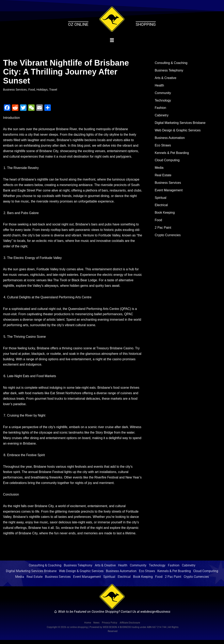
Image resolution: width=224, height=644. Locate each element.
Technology (163, 101)
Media (159, 169)
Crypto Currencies (168, 237)
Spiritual (161, 199)
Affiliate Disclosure (130, 627)
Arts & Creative (166, 78)
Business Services (15, 90)
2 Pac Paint (163, 229)
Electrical (161, 207)
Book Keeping (165, 214)
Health (159, 86)
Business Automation (170, 139)
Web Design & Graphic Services (178, 131)
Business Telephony (169, 71)
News (96, 627)
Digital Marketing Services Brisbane (180, 124)
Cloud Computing (167, 161)
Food (32, 90)
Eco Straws (163, 146)
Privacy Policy (110, 627)
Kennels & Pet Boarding (172, 154)
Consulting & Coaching (171, 63)
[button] (112, 40)
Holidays (42, 90)
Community (163, 93)
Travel (53, 90)
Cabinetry (162, 116)
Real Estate (163, 176)
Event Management (169, 192)
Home (88, 627)
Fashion (161, 109)
